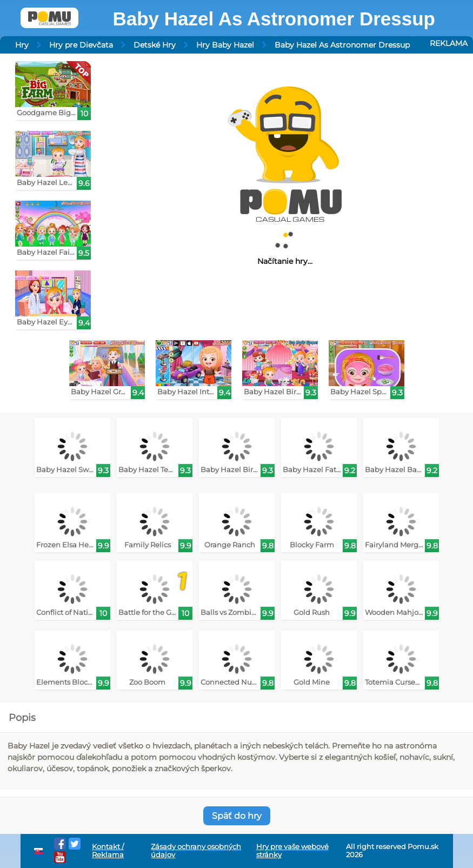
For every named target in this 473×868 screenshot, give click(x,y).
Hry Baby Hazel (225, 45)
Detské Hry (155, 45)
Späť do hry (237, 816)
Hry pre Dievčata (81, 45)
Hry (22, 45)
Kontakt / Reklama (108, 851)
